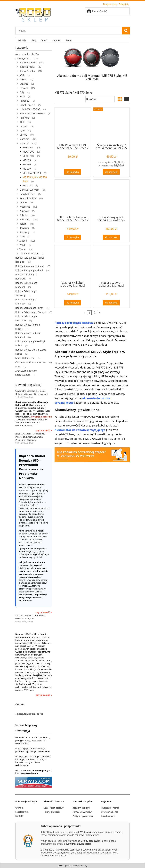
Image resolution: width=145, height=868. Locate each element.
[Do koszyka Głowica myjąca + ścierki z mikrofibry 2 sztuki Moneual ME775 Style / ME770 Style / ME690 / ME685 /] (111, 237)
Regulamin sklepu (81, 808)
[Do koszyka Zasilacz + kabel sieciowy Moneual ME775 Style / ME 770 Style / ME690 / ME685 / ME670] (73, 303)
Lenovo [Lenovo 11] (23, 135)
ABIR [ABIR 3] (22, 75)
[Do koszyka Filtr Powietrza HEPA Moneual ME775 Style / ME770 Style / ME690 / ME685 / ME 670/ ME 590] (73, 172)
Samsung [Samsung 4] (24, 232)
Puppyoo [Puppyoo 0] (24, 211)
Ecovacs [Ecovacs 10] (24, 88)
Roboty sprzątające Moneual (74, 323)
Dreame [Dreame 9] (24, 84)
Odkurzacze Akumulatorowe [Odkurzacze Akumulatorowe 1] (31, 362)
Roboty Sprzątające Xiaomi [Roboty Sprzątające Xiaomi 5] (30, 266)
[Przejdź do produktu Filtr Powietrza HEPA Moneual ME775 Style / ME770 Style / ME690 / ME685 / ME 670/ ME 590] (73, 125)
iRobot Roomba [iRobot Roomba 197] (28, 62)
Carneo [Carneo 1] (23, 79)
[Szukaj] (126, 31)
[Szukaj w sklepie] (70, 31)
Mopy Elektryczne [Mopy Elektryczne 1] (29, 253)
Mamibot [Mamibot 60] (24, 139)
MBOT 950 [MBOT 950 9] (28, 147)
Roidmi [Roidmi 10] (23, 224)
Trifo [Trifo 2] (22, 236)
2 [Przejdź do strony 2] (95, 312)
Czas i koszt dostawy (54, 808)
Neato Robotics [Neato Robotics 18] (28, 198)
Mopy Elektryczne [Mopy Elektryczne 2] (25, 358)
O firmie (19, 808)
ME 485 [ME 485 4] (27, 160)
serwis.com (24, 580)
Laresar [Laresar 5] (24, 126)
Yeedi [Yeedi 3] (22, 245)
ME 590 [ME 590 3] (27, 164)
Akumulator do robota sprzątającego (80, 430)
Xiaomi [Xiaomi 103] (23, 241)
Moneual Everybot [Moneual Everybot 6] (29, 190)
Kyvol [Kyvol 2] (22, 130)
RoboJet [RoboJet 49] (24, 215)
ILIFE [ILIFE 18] (22, 122)
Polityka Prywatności (83, 816)
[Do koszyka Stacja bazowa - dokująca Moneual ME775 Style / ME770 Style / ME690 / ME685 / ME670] (111, 303)
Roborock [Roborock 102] (24, 219)
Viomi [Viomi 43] (22, 249)
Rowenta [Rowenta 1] (24, 228)
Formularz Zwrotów (82, 812)
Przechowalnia (108, 816)
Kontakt (19, 816)
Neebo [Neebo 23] (23, 202)
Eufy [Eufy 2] (22, 92)
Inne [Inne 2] (18, 366)
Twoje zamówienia (110, 808)
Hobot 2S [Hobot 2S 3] (24, 101)
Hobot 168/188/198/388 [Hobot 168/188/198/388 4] (32, 113)
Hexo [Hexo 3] (22, 96)
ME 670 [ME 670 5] (27, 169)
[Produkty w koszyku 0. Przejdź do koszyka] (97, 11)
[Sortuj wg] (100, 99)
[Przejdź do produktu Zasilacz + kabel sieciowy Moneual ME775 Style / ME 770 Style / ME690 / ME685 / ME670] (73, 262)
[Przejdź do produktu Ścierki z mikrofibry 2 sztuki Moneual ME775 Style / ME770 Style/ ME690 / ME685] (111, 125)
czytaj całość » (44, 431)
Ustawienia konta (109, 812)
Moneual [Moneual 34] (24, 143)
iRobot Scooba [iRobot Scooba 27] (27, 71)
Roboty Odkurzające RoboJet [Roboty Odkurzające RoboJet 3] (31, 312)
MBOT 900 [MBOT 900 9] (28, 152)
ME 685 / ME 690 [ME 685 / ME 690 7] (32, 173)
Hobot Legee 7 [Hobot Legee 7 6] (27, 105)
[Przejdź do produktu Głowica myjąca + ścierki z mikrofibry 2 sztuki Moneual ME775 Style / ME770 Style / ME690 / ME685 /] (111, 197)
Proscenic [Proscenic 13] (25, 207)
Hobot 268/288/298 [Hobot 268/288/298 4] (30, 109)
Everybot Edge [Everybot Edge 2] (27, 194)
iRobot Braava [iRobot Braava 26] (27, 67)
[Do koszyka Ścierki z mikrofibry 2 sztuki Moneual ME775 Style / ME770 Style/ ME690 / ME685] (111, 172)
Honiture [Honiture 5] (24, 118)
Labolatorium (22, 812)
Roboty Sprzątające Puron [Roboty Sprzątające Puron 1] (29, 308)
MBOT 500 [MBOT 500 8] (28, 156)
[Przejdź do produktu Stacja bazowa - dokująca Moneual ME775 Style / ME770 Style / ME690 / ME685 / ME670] (111, 262)
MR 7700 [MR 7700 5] (27, 185)
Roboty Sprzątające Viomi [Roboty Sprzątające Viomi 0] (29, 270)
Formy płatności (52, 812)
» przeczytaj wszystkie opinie (29, 714)
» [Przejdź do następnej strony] (100, 312)
